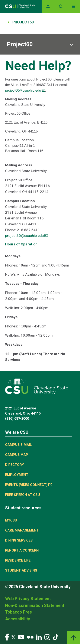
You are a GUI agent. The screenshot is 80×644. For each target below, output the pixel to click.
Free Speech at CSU (23, 495)
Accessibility (18, 619)
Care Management (22, 530)
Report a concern (22, 550)
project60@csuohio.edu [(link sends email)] (25, 90)
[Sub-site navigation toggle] (40, 44)
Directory (15, 465)
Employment (17, 475)
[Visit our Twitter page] (13, 637)
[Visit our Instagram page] (47, 637)
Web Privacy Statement (28, 599)
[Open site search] (61, 6)
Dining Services (19, 540)
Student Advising (21, 570)
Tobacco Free (18, 612)
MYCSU (11, 520)
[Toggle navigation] (74, 6)
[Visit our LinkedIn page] (39, 637)
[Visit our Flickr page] (30, 637)
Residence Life (18, 560)
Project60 (23, 22)
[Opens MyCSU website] (48, 6)
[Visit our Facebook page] (7, 637)
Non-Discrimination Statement (35, 605)
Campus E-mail (18, 445)
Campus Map (17, 455)
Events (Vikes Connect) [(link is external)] (28, 485)
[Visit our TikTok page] (56, 637)
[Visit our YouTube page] (21, 637)
